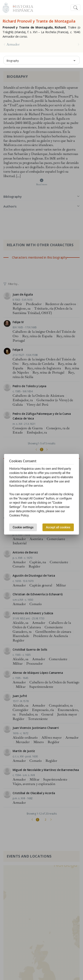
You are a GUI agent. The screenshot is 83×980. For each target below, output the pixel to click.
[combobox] (41, 60)
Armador (13, 44)
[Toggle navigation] (76, 8)
